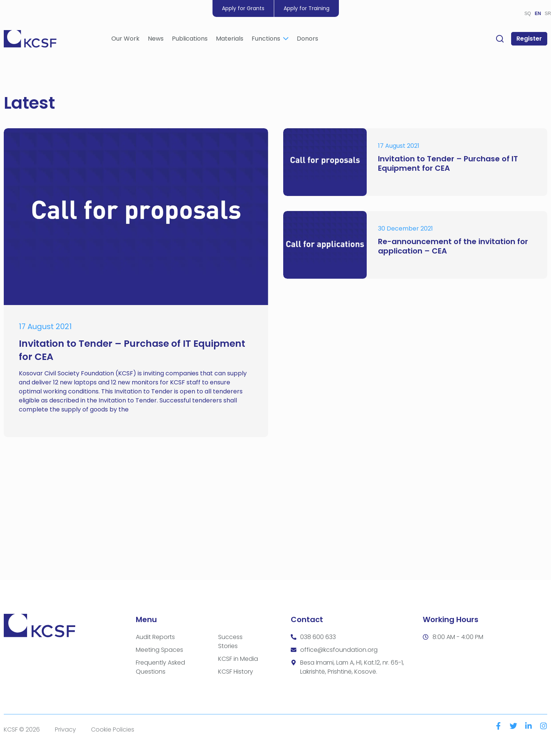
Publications (190, 40)
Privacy (65, 729)
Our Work (125, 40)
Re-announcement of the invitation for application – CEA (453, 246)
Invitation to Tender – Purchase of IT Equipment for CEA (448, 164)
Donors (307, 40)
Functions (270, 40)
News (156, 40)
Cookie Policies (113, 729)
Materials (230, 40)
